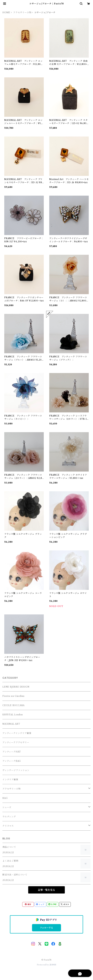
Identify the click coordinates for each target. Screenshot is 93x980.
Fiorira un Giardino (13, 696)
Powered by (47, 965)
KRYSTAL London (13, 715)
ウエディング (9, 817)
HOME (6, 12)
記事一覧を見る (46, 890)
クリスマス (8, 826)
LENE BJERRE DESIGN (16, 687)
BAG (5, 798)
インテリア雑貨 (10, 780)
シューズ (7, 807)
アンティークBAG (12, 761)
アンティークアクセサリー (16, 742)
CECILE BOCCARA (13, 705)
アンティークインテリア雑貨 (17, 733)
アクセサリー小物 (22, 12)
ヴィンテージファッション (16, 770)
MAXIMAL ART (11, 724)
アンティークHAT (12, 752)
